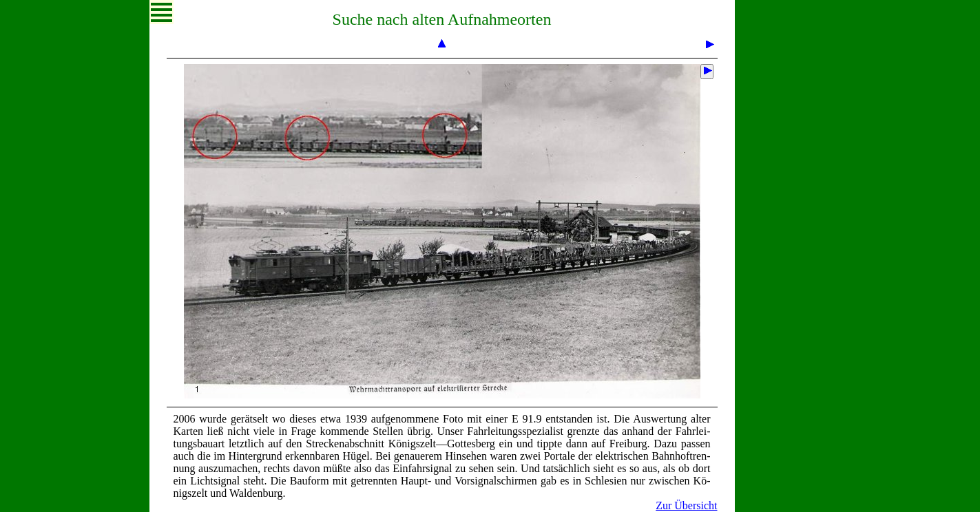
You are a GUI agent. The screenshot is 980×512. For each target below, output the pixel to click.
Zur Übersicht (686, 505)
